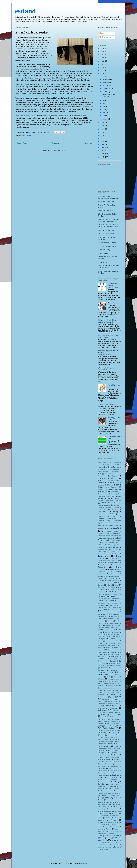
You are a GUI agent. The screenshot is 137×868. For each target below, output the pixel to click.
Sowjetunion (114, 777)
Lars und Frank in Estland (107, 246)
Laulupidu (114, 670)
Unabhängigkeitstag (104, 811)
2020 (103, 67)
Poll (113, 731)
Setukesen (108, 760)
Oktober (106, 85)
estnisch (103, 581)
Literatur (101, 679)
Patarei (114, 721)
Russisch (119, 744)
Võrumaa (101, 829)
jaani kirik (108, 632)
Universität (118, 811)
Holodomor (118, 621)
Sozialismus (114, 780)
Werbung (119, 836)
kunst (104, 663)
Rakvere (119, 735)
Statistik (109, 789)
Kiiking (100, 648)
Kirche (100, 650)
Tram (118, 802)
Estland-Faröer (114, 543)
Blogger (114, 487)
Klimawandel (116, 650)
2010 (103, 141)
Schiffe (115, 753)
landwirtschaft (106, 668)
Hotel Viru (104, 623)
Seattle (117, 757)
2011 (103, 138)
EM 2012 (117, 518)
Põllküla (119, 731)
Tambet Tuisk (116, 796)
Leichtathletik (114, 672)
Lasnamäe (101, 670)
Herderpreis (101, 621)
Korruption (109, 654)
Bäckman (110, 480)
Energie (108, 521)
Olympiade (113, 708)
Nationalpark (106, 699)
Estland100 (101, 578)
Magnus (112, 681)
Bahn (118, 480)
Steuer (117, 789)
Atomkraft (101, 480)
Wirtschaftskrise (116, 840)
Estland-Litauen (114, 558)
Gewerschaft (116, 610)
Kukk (118, 659)
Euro (116, 585)
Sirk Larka (102, 766)
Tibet (108, 800)
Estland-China (118, 536)
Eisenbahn (115, 516)
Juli (104, 100)
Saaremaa (101, 748)
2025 (103, 52)
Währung (116, 829)
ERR (58, 78)
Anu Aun (116, 474)
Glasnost (101, 612)
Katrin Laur (116, 645)
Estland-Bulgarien (105, 536)
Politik (119, 726)
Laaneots (119, 666)
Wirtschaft (102, 840)
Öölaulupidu (115, 710)
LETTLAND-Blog (104, 250)
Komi (106, 652)
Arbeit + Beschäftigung (108, 476)
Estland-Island (115, 552)
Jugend (103, 639)
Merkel (100, 690)
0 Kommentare (44, 132)
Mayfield (111, 686)
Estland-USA (115, 576)
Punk (103, 735)
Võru (117, 827)
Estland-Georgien (113, 547)
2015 (103, 126)
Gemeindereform (41, 47)
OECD (100, 706)
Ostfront (112, 715)
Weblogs (116, 831)
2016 (103, 123)
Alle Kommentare (107, 37)
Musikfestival (102, 697)
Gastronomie (102, 603)
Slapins (119, 768)
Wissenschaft (106, 843)
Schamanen (115, 751)
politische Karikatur (104, 731)
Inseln (118, 628)
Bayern (117, 483)
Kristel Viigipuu (103, 659)
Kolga (100, 652)
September (107, 89)
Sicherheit (116, 762)
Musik (113, 695)
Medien (119, 686)
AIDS (111, 469)
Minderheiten (103, 692)
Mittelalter (101, 695)
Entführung (118, 521)
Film (109, 592)
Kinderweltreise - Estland (107, 243)
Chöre (102, 496)
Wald (100, 831)
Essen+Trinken (113, 525)
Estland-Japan (115, 554)
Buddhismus (116, 492)
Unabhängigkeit (103, 809)
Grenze (100, 614)
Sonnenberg (102, 773)
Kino (116, 648)
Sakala (109, 748)
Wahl (108, 829)
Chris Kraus (110, 496)
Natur (100, 701)
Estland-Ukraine (103, 576)
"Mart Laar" (111, 465)
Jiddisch (106, 637)
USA (107, 813)
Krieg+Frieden (114, 657)
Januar (105, 119)
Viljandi (119, 822)
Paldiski (116, 719)
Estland (117, 528)
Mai (104, 106)
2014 (103, 129)
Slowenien (104, 771)
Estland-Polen (103, 565)
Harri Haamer (115, 616)
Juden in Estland (117, 637)
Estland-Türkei (114, 574)
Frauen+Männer (103, 599)
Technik (116, 798)
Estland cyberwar (112, 531)
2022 (103, 61)
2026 (103, 49)
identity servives (114, 623)
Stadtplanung (114, 786)
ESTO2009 (116, 583)
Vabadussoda (105, 816)
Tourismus (109, 802)
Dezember (106, 79)
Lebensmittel (102, 672)
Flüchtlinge (102, 596)
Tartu (107, 798)
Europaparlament (116, 587)
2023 (103, 58)
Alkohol (117, 469)
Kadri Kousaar (110, 641)
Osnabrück (118, 713)
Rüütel (116, 746)
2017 (103, 77)
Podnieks (107, 726)
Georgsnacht (114, 605)
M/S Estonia (102, 681)
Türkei (110, 804)
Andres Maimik (115, 472)
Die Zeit (106, 505)
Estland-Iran (118, 549)
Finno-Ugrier (105, 594)
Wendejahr (110, 836)
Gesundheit (105, 610)
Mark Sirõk (101, 686)
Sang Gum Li (118, 748)
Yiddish (109, 847)
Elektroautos (102, 518)
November (106, 82)
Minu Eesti (115, 692)
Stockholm (101, 791)
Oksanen (117, 706)
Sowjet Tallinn (105, 775)
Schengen (101, 753)
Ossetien (103, 715)
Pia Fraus (119, 724)
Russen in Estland (105, 744)
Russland (105, 746)
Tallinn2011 (106, 796)
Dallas (117, 498)
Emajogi (100, 521)
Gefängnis (115, 603)
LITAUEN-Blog (103, 253)
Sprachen (114, 784)
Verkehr (113, 820)
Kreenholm (101, 657)
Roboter (100, 742)
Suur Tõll (103, 793)
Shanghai (117, 760)
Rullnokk (117, 742)
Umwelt (114, 807)
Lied (108, 677)
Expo (111, 590)
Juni (104, 103)
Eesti (111, 514)
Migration (108, 690)
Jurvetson (112, 639)
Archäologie (102, 478)
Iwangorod (112, 630)
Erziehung (101, 525)
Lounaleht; (116, 679)
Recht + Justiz (114, 737)
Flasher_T (116, 594)
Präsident (104, 733)
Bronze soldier (113, 489)
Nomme (109, 701)
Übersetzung (118, 804)
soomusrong (118, 773)
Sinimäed (117, 764)
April (104, 110)
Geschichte (102, 607)
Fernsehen (102, 592)
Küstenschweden (108, 666)
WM (117, 843)
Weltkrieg (101, 836)
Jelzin (100, 637)
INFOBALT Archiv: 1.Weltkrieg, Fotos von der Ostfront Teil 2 (109, 226)
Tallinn (119, 793)
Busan (106, 494)
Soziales (101, 780)
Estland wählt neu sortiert (32, 33)
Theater (101, 800)
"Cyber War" (102, 463)
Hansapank (116, 614)
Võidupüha (109, 827)
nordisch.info (103, 262)
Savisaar (104, 751)
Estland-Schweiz (115, 569)
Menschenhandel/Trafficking (111, 688)
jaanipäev (116, 632)
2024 (103, 55)
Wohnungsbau (114, 845)
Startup (100, 789)
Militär (117, 690)
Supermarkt (110, 791)
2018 (103, 73)
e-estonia (110, 509)
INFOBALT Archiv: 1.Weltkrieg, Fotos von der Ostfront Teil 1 (109, 220)
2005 (103, 157)
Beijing (100, 485)
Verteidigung (102, 822)
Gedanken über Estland (107, 211)
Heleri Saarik (102, 619)
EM (110, 518)
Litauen (116, 677)
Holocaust (110, 621)
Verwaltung (111, 822)
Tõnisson (101, 802)
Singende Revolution (105, 764)
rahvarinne (110, 735)
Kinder (108, 648)
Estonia (101, 585)
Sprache (101, 784)
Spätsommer (102, 782)
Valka (108, 818)
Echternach (101, 514)
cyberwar (107, 498)
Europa (101, 587)
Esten (109, 528)
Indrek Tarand (118, 625)
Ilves (100, 625)
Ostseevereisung (117, 717)
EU (109, 585)
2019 (103, 70)
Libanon (100, 677)
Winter (116, 838)
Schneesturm (102, 755)
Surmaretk (119, 791)
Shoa (100, 762)
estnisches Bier (103, 583)
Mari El (118, 683)
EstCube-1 (101, 528)
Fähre (117, 590)
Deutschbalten (106, 503)
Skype (111, 768)
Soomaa (110, 773)
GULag (108, 614)
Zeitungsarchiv (104, 849)
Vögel (100, 827)
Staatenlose (101, 786)
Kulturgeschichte (116, 661)
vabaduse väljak (116, 813)
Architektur (114, 478)
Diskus (113, 505)
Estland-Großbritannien (105, 549)
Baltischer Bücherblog (106, 202)
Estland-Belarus (117, 534)
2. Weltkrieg (102, 469)
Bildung (101, 487)
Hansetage (102, 616)
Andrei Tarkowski (103, 472)
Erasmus (103, 523)
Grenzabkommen (113, 612)
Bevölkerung (109, 485)
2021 (103, 64)
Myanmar (112, 697)
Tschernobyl (102, 804)
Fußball (113, 601)
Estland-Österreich (113, 563)
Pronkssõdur (117, 733)
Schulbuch (114, 755)
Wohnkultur (101, 845)
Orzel (110, 713)
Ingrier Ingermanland (107, 628)
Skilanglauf (102, 768)
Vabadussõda (115, 816)
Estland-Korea (103, 556)
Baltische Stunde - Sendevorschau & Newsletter (108, 197)
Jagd (100, 634)
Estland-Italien (102, 554)
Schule (100, 757)
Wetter (103, 838)
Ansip (100, 474)
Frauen (114, 596)
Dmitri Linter (108, 507)
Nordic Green (118, 701)
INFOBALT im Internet (106, 230)
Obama (111, 704)
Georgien (101, 605)
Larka (117, 668)
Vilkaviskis (104, 825)
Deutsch (119, 501)
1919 (118, 467)
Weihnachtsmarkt (114, 833)
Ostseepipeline (105, 717)
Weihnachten (102, 833)
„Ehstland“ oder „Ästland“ (107, 404)
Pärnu (107, 721)
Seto (100, 760)
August (105, 92)
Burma (100, 494)
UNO (102, 813)
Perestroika (110, 724)
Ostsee (119, 715)
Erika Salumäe (114, 523)
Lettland (116, 675)
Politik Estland (26, 136)
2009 (103, 145)
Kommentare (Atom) (59, 150)
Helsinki (111, 619)
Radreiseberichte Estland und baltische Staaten (109, 267)
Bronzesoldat (103, 492)
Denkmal (101, 501)
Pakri (109, 719)
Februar (105, 116)
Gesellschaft (117, 607)
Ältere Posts (88, 143)
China (120, 494)
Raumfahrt (104, 737)
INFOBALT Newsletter (106, 234)
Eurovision (104, 590)
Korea (100, 654)
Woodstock (101, 847)
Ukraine (104, 807)
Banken (109, 483)
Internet (101, 630)
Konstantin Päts (115, 652)
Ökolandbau (108, 706)
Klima (107, 650)
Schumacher (109, 757)
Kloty (49, 116)
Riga (107, 739)
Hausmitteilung (113, 303)
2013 (103, 132)
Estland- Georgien (104, 534)
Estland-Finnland (104, 545)
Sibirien (107, 762)
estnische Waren (114, 581)
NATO (117, 699)
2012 (103, 135)
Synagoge (111, 793)
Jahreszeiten (108, 634)
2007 (103, 151)
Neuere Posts (22, 143)
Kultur (101, 661)
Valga (100, 818)
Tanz (100, 798)
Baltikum (101, 483)
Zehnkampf (118, 847)
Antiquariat (108, 474)
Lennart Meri (103, 674)
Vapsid (117, 818)
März (104, 113)
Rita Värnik (115, 739)
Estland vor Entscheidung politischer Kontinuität (107, 321)
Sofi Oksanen (115, 771)
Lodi (109, 679)
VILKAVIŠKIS (115, 825)
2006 (103, 154)
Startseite (55, 143)
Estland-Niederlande (104, 561)
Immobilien (108, 625)
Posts (102, 33)
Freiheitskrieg (115, 599)
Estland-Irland (104, 552)
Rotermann (109, 742)
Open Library (102, 713)
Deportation (110, 501)
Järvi (118, 634)
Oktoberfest (101, 708)
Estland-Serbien (103, 572)
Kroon (112, 659)
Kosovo (117, 654)
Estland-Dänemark (106, 538)
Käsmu (109, 645)
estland (25, 11)
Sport (114, 782)
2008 (103, 148)
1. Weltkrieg (108, 467)
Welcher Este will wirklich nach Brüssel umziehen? (109, 336)
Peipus (102, 724)
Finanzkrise (118, 592)
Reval (100, 739)
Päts (120, 721)
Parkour (100, 721)
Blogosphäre (102, 489)
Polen (113, 726)
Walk (107, 831)
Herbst (117, 619)
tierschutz (116, 800)
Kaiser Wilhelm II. (111, 643)
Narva (119, 697)
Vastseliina (101, 820)
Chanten (113, 494)
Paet (102, 719)
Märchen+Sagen (108, 683)
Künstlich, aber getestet (113, 285)
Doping (116, 507)
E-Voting (115, 512)
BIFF (117, 485)
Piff (101, 726)
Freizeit (100, 601)
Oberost (117, 704)
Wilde (109, 838)
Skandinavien (114, 766)
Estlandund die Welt (115, 578)
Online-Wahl (103, 710)
